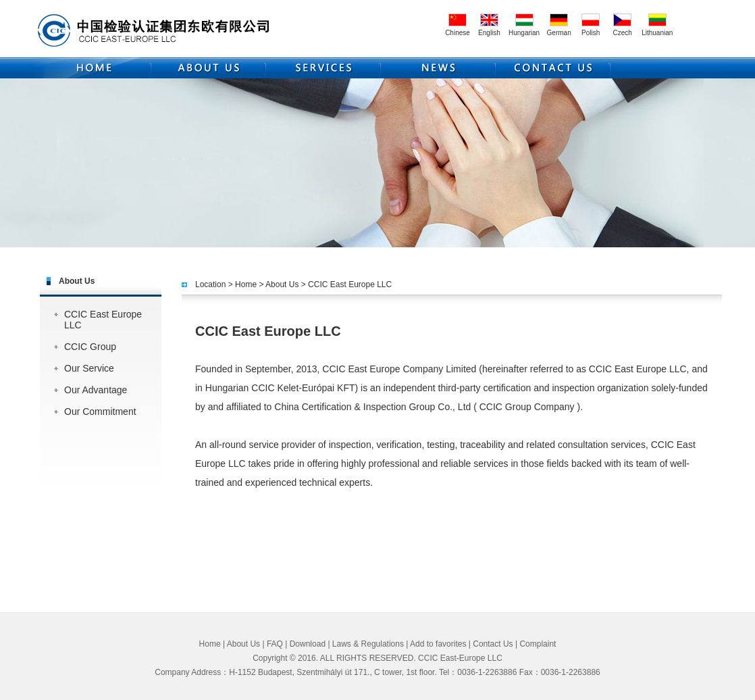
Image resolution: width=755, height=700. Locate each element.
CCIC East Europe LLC (103, 320)
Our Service (89, 368)
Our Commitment (100, 411)
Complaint (538, 644)
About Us (282, 284)
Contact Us (493, 644)
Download (308, 644)
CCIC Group (90, 347)
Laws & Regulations (368, 644)
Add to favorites (438, 644)
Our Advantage (96, 390)
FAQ (275, 644)
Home (246, 284)
